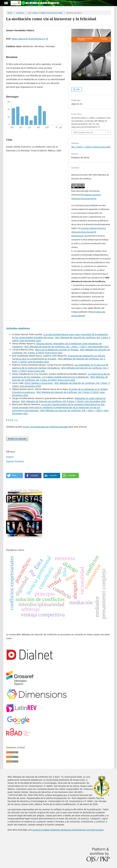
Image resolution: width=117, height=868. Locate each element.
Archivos (20, 13)
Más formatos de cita (83, 132)
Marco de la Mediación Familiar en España (57, 350)
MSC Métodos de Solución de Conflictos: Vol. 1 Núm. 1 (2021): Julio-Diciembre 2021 (67, 347)
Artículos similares (18, 328)
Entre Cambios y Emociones (39, 383)
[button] (14, 476)
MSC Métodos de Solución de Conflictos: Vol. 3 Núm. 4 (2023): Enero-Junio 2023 (61, 351)
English (10, 457)
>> (16, 420)
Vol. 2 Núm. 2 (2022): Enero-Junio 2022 (45, 13)
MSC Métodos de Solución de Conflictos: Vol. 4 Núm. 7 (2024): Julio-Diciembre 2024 (63, 401)
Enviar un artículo (17, 439)
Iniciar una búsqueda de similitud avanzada (45, 427)
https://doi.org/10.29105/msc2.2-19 (30, 39)
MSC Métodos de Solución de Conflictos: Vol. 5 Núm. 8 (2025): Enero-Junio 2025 (60, 378)
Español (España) (15, 461)
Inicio (10, 13)
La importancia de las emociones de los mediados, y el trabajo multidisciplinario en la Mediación (61, 375)
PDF (78, 89)
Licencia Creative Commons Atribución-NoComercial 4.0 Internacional (89, 232)
